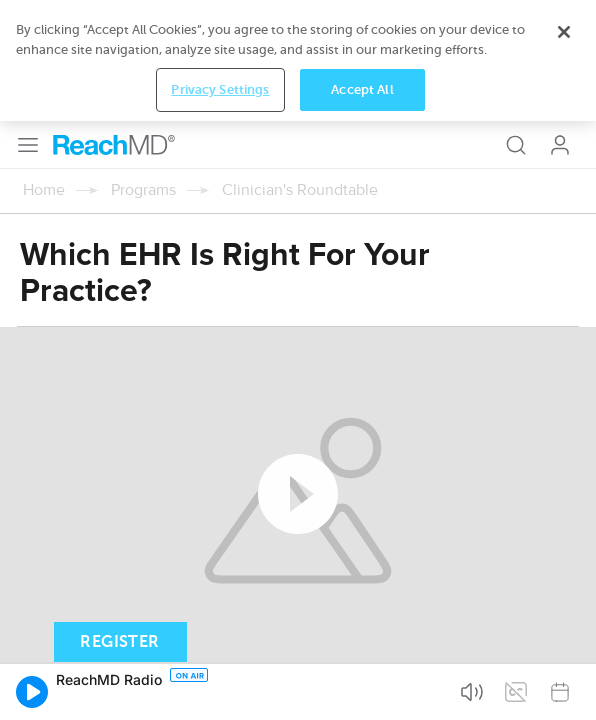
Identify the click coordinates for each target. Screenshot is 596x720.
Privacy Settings (220, 89)
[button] (32, 692)
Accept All (362, 89)
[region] (298, 60)
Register (119, 642)
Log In (560, 145)
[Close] (564, 32)
